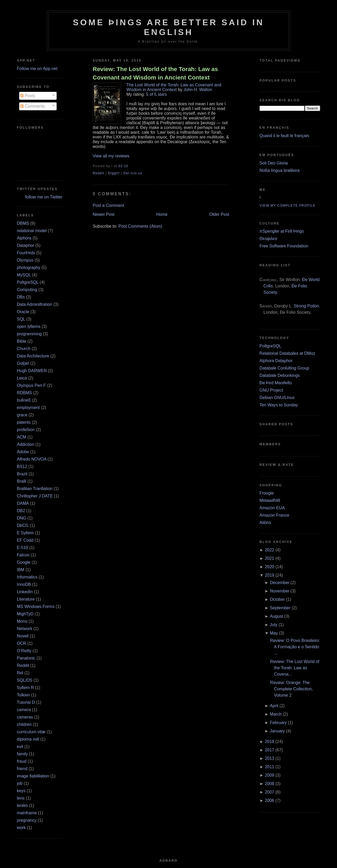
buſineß (24, 400)
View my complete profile (288, 206)
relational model (32, 231)
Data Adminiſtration (34, 304)
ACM (22, 437)
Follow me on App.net (37, 69)
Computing (27, 290)
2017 (270, 750)
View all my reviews (111, 156)
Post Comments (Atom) (140, 226)
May (274, 633)
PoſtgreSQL (28, 282)
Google (24, 562)
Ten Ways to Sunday (279, 405)
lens (21, 798)
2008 (270, 784)
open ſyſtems (29, 326)
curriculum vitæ (31, 732)
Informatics (27, 577)
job (20, 783)
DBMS (23, 223)
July (274, 625)
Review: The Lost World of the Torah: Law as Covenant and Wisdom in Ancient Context (155, 73)
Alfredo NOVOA (32, 459)
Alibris (265, 523)
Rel (20, 673)
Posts (28, 96)
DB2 (21, 511)
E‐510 (23, 548)
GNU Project (271, 390)
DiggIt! (114, 173)
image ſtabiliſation (33, 776)
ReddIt (98, 173)
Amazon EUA (272, 508)
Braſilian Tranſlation (35, 489)
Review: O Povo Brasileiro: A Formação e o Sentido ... (295, 647)
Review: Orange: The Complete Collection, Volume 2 (292, 689)
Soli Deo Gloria (274, 163)
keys (21, 791)
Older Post (219, 214)
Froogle (267, 493)
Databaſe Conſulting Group (284, 368)
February (278, 723)
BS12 (22, 467)
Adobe (23, 452)
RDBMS (24, 393)
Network (25, 629)
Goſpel (23, 363)
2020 (270, 567)
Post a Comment (108, 205)
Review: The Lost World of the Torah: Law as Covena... (295, 668)
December (280, 583)
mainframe (27, 813)
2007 (270, 792)
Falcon (23, 555)
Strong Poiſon (306, 306)
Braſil (22, 481)
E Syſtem (25, 533)
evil (20, 747)
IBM (21, 570)
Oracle (23, 312)
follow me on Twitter (44, 197)
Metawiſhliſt (270, 500)
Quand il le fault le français (284, 136)
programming (29, 334)
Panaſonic (26, 658)
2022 (270, 550)
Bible (22, 341)
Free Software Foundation (284, 246)
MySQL (24, 275)
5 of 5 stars (157, 94)
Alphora (24, 238)
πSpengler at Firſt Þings (282, 231)
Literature (26, 599)
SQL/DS (25, 680)
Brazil (22, 474)
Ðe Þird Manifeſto (276, 383)
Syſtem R (25, 688)
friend (22, 769)
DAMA (23, 503)
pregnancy (27, 820)
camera (24, 710)
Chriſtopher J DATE (35, 496)
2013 (270, 758)
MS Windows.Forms (36, 607)
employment (28, 408)
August (276, 616)
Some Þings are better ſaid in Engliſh (169, 27)
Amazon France (274, 515)
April (274, 706)
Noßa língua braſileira (280, 170)
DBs (21, 297)
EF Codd (25, 540)
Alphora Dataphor (276, 361)
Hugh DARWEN (32, 371)
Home (162, 214)
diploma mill (28, 739)
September (280, 608)
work (21, 828)
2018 (270, 742)
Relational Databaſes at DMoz (288, 353)
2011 (270, 767)
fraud (22, 761)
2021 (270, 558)
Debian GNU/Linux (277, 398)
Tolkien (23, 695)
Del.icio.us (133, 173)
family (22, 754)
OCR (22, 643)
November (280, 591)
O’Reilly (24, 651)
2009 (270, 775)
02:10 (123, 166)
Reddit (23, 665)
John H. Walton (198, 90)
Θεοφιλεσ (268, 239)
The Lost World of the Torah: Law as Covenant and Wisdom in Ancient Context (174, 87)
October (277, 599)
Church (24, 349)
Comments (33, 106)
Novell (23, 636)
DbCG (23, 525)
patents (24, 422)
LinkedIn (25, 592)
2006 (270, 800)
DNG (22, 518)
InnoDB (24, 584)
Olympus (25, 260)
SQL (21, 319)
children (24, 724)
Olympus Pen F (31, 385)
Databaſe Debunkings (280, 375)
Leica (22, 378)
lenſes (22, 805)
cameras (25, 717)
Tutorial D (26, 702)
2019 (270, 575)
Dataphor (26, 245)
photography (29, 268)
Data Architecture (33, 356)
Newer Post (104, 214)
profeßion (26, 430)
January (277, 731)
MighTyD (25, 614)
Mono (22, 621)
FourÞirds (26, 253)
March (276, 714)
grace (22, 415)
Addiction (26, 444)
